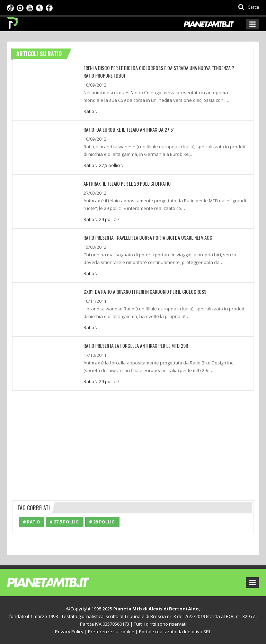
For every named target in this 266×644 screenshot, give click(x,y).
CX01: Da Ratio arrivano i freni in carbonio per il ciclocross (145, 292)
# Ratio (32, 522)
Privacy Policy (69, 632)
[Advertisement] (133, 444)
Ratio (89, 111)
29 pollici (108, 219)
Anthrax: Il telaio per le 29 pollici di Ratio (127, 183)
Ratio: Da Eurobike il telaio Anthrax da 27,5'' (129, 129)
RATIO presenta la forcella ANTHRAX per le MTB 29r (136, 346)
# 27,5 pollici (65, 522)
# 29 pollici (102, 522)
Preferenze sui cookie (111, 632)
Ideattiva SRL (197, 632)
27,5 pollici (110, 165)
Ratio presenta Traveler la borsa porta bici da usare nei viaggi (148, 237)
